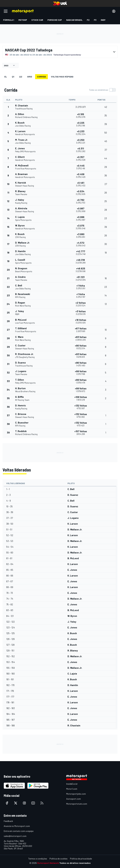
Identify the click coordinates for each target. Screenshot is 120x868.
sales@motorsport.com (15, 836)
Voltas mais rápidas (62, 77)
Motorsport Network (48, 863)
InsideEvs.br (72, 784)
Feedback (8, 821)
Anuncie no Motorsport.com (17, 826)
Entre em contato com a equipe (19, 831)
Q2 (21, 77)
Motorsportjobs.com (76, 794)
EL (6, 77)
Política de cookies (59, 859)
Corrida (41, 77)
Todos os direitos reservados (75, 863)
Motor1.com (72, 789)
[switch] (102, 90)
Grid (30, 77)
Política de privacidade (81, 859)
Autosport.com (74, 799)
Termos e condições (38, 859)
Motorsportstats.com (77, 804)
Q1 (13, 77)
